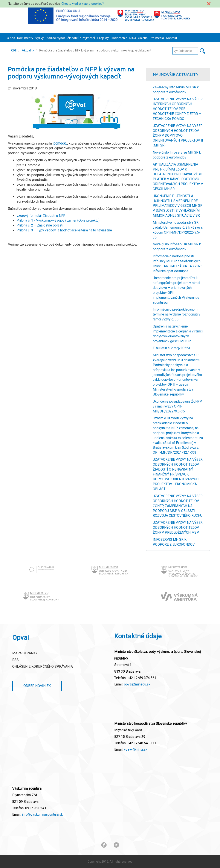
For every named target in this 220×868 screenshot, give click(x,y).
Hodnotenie (119, 38)
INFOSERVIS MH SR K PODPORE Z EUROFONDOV (174, 542)
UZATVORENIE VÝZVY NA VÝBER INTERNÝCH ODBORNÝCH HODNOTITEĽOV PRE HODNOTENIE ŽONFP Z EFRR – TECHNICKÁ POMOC (178, 109)
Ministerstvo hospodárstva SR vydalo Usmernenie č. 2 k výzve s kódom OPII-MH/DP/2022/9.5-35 (178, 230)
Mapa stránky (25, 653)
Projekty (103, 38)
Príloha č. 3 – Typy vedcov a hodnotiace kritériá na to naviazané (64, 230)
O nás (11, 38)
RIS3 (133, 38)
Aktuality (28, 50)
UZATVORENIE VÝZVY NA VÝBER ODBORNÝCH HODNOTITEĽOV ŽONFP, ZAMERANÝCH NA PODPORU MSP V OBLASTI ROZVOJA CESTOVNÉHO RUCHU (178, 506)
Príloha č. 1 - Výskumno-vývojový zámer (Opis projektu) (58, 220)
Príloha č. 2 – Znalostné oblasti (40, 225)
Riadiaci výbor (55, 38)
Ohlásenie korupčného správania (43, 666)
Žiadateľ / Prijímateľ (81, 38)
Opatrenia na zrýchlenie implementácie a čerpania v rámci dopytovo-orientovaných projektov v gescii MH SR (178, 334)
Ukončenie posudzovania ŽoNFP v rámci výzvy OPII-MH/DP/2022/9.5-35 (177, 406)
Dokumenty (25, 38)
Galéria (143, 38)
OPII (14, 50)
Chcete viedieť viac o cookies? (83, 4)
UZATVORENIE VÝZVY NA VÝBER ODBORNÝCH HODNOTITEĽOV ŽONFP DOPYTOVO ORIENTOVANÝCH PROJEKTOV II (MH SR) (178, 136)
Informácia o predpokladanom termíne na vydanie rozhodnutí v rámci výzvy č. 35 (176, 314)
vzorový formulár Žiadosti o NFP (41, 216)
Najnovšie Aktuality (176, 74)
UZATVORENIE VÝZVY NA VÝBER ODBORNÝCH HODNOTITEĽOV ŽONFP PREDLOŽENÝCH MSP (178, 528)
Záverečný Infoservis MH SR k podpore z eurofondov (176, 90)
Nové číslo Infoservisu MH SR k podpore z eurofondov (177, 155)
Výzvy (39, 38)
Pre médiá (157, 38)
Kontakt (172, 38)
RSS (15, 660)
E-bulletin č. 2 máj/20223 (171, 348)
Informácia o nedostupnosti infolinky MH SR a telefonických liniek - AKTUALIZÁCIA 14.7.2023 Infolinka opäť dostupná (178, 264)
